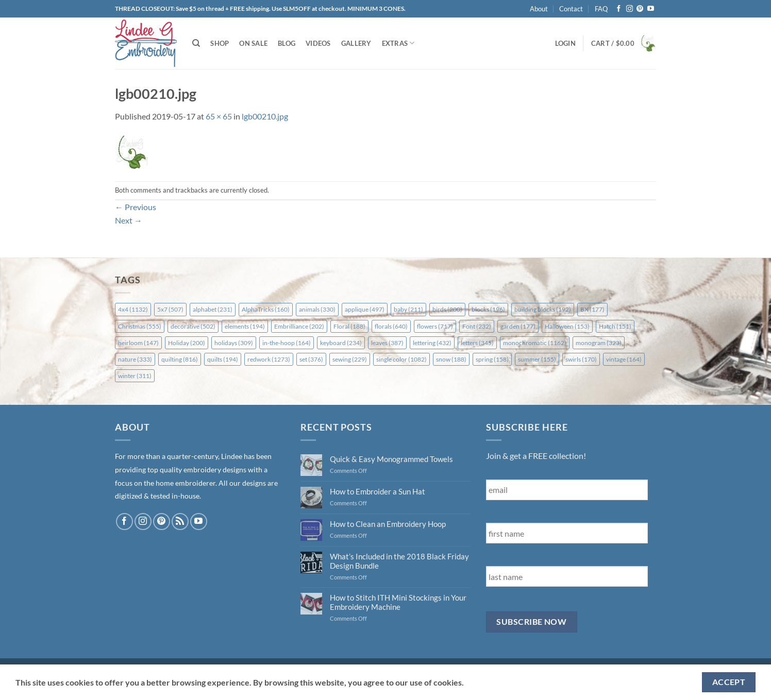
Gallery (356, 43)
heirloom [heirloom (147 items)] (138, 343)
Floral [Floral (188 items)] (349, 326)
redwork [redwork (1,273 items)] (269, 359)
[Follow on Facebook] (619, 9)
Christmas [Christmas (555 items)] (140, 326)
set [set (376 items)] (311, 359)
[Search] (196, 43)
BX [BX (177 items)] (592, 309)
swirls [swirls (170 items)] (581, 359)
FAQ (601, 9)
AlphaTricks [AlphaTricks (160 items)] (266, 309)
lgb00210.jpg (265, 116)
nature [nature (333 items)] (135, 359)
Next (129, 220)
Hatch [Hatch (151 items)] (615, 326)
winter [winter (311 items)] (135, 376)
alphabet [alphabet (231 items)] (213, 309)
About (539, 9)
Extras (398, 43)
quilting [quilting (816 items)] (180, 359)
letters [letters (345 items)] (477, 343)
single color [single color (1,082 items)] (401, 359)
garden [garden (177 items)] (518, 326)
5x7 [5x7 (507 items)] (170, 309)
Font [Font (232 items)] (477, 326)
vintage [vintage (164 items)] (624, 359)
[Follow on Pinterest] (640, 9)
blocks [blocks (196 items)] (488, 309)
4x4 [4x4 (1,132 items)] (133, 309)
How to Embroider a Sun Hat (378, 491)
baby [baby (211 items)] (408, 309)
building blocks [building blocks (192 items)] (543, 309)
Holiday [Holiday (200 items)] (187, 343)
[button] (565, 43)
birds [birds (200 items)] (447, 309)
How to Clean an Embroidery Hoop (388, 524)
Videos (318, 43)
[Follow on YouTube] (651, 9)
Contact (571, 9)
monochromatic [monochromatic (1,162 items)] (535, 343)
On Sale (253, 43)
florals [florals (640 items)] (391, 326)
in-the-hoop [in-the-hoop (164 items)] (287, 343)
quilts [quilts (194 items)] (223, 359)
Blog (287, 43)
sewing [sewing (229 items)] (350, 359)
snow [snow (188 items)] (451, 359)
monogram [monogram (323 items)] (599, 343)
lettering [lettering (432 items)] (432, 343)
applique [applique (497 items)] (365, 309)
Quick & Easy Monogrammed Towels (391, 459)
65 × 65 (219, 116)
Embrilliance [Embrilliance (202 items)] (299, 326)
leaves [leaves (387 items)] (387, 343)
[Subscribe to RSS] (180, 522)
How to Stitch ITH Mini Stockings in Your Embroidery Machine (398, 602)
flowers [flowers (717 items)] (435, 326)
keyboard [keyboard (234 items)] (341, 343)
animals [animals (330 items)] (317, 309)
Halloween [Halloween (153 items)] (567, 326)
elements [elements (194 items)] (245, 326)
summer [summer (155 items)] (537, 359)
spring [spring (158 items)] (492, 359)
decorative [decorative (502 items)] (193, 326)
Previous (136, 207)
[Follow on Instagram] (630, 9)
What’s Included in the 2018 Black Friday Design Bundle (399, 561)
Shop (220, 43)
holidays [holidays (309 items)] (234, 343)
